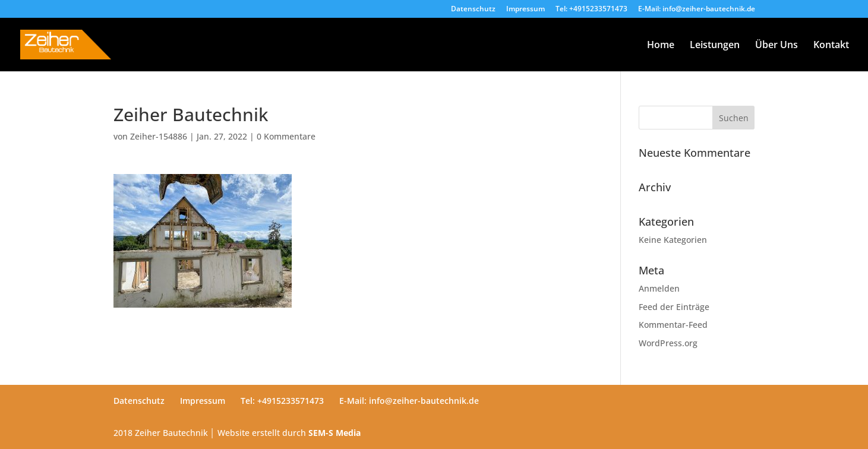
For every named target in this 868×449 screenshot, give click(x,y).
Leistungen (715, 46)
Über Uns (777, 46)
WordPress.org (668, 343)
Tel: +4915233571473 (591, 10)
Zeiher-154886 (159, 136)
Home (661, 46)
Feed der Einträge (674, 307)
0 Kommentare (286, 136)
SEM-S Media (334, 433)
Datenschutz (473, 10)
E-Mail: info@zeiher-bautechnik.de (697, 10)
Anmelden (659, 288)
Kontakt (831, 46)
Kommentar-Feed (673, 325)
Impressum (525, 10)
